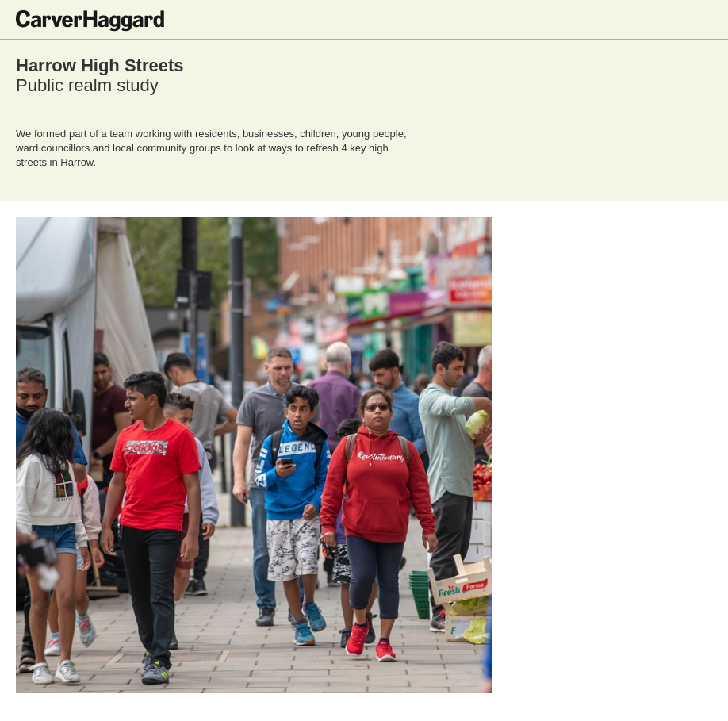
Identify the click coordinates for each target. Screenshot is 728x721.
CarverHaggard (90, 21)
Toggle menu (700, 20)
